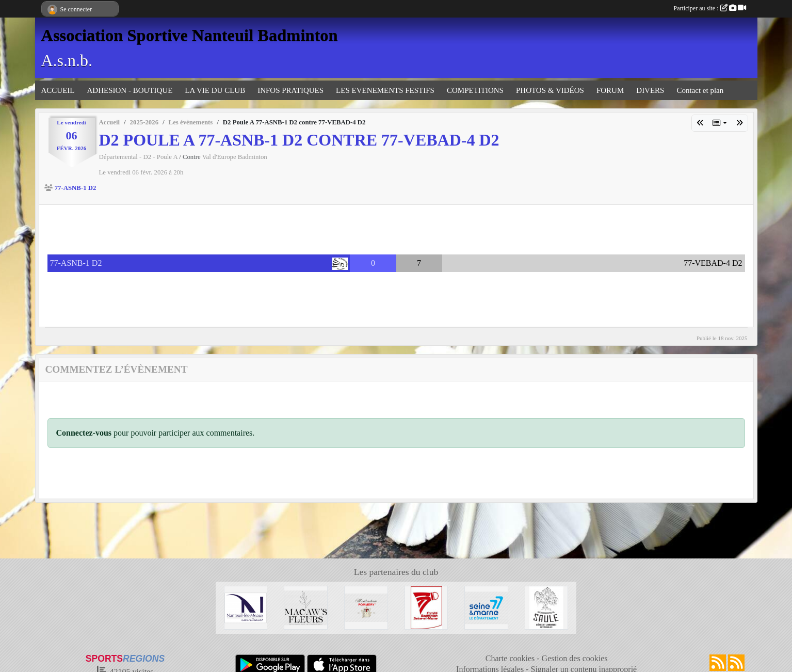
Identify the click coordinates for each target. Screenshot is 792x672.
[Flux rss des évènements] (736, 663)
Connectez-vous (84, 433)
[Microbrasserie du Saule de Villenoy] (547, 607)
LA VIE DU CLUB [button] (215, 90)
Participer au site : (710, 8)
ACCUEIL (58, 90)
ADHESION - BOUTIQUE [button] (130, 90)
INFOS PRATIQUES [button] (290, 90)
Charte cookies (510, 658)
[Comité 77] (426, 607)
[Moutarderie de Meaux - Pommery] (366, 607)
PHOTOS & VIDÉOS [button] (550, 90)
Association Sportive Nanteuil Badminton (190, 35)
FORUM (610, 90)
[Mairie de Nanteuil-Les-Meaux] (246, 607)
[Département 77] (486, 607)
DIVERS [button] (650, 90)
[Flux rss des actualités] (718, 663)
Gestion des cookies (575, 658)
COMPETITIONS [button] (475, 90)
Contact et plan (700, 90)
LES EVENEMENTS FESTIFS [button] (385, 90)
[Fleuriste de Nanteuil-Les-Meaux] (306, 607)
